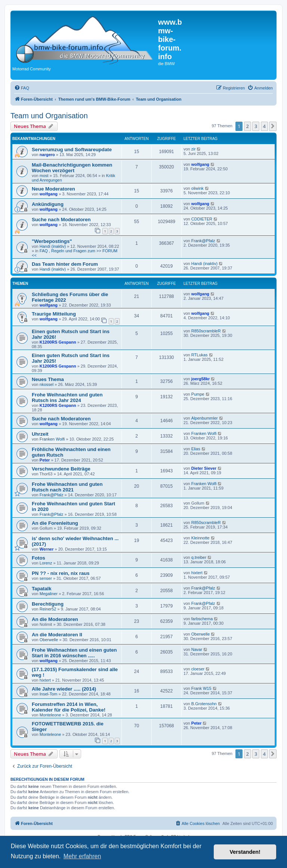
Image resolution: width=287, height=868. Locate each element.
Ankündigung (48, 204)
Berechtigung (48, 604)
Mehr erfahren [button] (82, 856)
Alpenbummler (205, 418)
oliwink (197, 188)
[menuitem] (22, 88)
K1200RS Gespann (58, 342)
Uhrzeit (40, 434)
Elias (196, 449)
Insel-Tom (49, 694)
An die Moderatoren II (57, 635)
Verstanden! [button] (245, 852)
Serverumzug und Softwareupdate (72, 150)
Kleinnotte (200, 538)
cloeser (198, 669)
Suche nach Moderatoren (61, 220)
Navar (197, 649)
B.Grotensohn (204, 704)
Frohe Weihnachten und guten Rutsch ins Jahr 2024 (67, 398)
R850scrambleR (206, 331)
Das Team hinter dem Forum (65, 264)
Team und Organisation (49, 116)
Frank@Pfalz (203, 241)
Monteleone (50, 715)
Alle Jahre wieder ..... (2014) (64, 689)
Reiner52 (48, 609)
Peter (45, 460)
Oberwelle (49, 640)
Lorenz (46, 563)
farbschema (202, 619)
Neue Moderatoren (53, 189)
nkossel (47, 384)
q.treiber (199, 557)
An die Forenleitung (55, 523)
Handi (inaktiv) (53, 246)
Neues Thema (48, 379)
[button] (273, 126)
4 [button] (264, 126)
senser (46, 578)
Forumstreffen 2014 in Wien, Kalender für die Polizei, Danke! (69, 707)
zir (194, 149)
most (44, 176)
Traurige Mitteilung (54, 314)
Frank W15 (201, 688)
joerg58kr (201, 379)
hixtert (197, 573)
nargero (47, 155)
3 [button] (256, 126)
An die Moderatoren (55, 619)
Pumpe (198, 394)
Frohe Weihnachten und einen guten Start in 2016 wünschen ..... (74, 653)
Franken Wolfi (52, 439)
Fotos (38, 558)
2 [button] (248, 126)
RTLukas (200, 355)
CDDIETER (202, 219)
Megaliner (49, 594)
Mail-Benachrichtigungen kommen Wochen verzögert (72, 168)
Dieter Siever (204, 468)
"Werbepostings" (52, 241)
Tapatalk (42, 589)
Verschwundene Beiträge (61, 469)
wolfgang (200, 164)
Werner (47, 549)
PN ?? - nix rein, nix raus (61, 573)
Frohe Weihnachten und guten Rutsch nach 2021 (67, 487)
